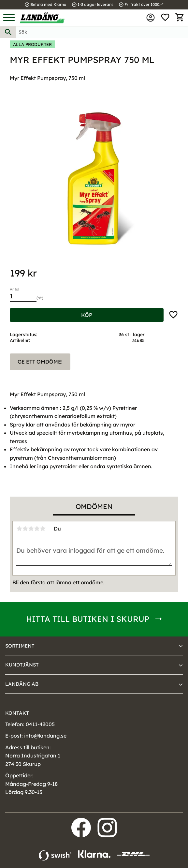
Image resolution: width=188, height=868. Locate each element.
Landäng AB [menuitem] (22, 684)
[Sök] (8, 32)
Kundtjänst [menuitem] (22, 665)
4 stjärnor (37, 529)
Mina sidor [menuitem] (151, 18)
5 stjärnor (43, 529)
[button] (9, 18)
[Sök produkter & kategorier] (102, 32)
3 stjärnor (31, 529)
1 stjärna (19, 529)
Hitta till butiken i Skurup (88, 619)
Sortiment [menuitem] (20, 646)
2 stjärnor (25, 529)
